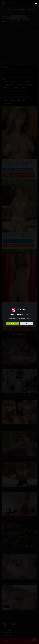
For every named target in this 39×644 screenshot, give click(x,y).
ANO (13, 323)
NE (26, 323)
